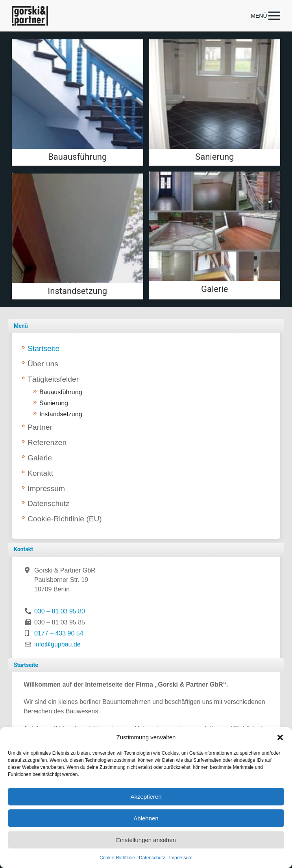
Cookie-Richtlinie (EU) (65, 519)
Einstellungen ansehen (146, 840)
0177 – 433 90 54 (59, 633)
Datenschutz (152, 858)
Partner (40, 427)
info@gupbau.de (57, 644)
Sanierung (54, 403)
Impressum (181, 858)
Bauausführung (61, 392)
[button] (280, 737)
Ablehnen (146, 818)
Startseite (43, 348)
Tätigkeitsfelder (53, 379)
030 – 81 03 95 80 (60, 611)
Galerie (40, 458)
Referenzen (47, 442)
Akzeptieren (146, 797)
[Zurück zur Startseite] (30, 16)
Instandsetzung (61, 414)
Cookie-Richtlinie (117, 858)
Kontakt (40, 473)
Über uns (43, 364)
